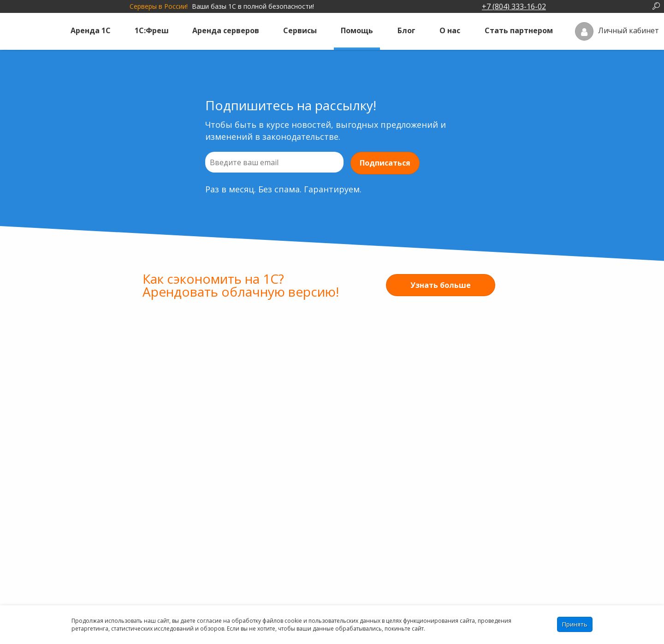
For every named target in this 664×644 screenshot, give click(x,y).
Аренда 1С (91, 30)
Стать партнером (519, 30)
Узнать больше (441, 285)
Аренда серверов (226, 30)
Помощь (357, 30)
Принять (575, 624)
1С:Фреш (152, 30)
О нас (450, 30)
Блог (406, 30)
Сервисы (300, 30)
